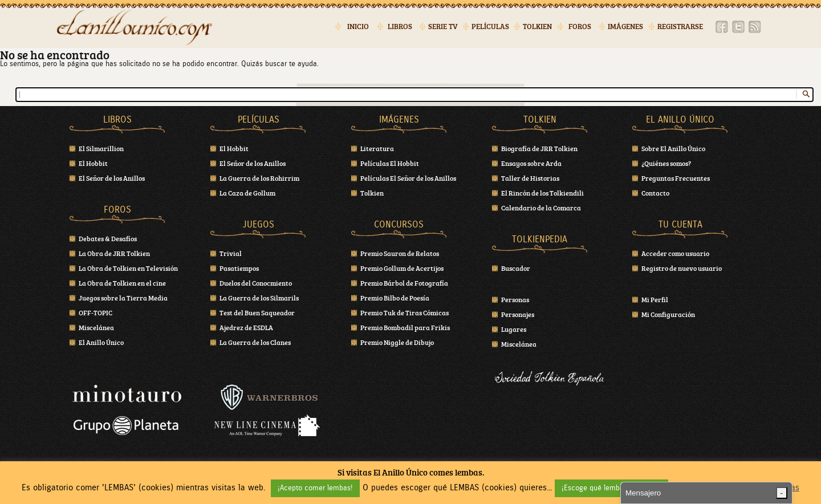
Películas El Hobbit (390, 163)
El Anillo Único (101, 342)
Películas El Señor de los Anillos (408, 178)
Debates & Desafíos (108, 238)
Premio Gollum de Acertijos (402, 268)
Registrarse (680, 27)
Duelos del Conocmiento (256, 283)
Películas (490, 27)
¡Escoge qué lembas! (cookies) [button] (611, 488)
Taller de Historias (530, 178)
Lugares (514, 329)
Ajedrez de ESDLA (246, 327)
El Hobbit (93, 163)
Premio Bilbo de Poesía (395, 298)
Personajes (518, 314)
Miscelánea (96, 327)
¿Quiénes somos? (666, 163)
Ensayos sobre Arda (531, 163)
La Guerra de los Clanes (255, 342)
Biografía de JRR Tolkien (539, 148)
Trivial (231, 253)
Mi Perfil (655, 299)
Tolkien (537, 27)
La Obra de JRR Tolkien (114, 253)
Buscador (516, 268)
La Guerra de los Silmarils (259, 298)
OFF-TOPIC (95, 312)
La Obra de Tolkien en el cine (122, 283)
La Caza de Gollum (247, 193)
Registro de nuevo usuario (682, 268)
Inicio (358, 27)
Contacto (655, 193)
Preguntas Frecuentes (676, 178)
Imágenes (625, 27)
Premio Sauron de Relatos (400, 253)
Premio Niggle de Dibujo (397, 342)
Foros (580, 27)
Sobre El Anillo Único (673, 148)
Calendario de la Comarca (541, 208)
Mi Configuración (668, 314)
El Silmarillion (101, 148)
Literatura (377, 148)
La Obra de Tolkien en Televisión (128, 268)
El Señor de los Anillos (112, 178)
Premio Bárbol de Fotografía (404, 283)
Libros (400, 27)
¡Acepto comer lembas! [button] (315, 488)
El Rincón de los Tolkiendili (542, 193)
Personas (515, 299)
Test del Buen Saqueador (257, 312)
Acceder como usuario (675, 253)
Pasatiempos (239, 268)
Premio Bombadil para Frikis (405, 327)
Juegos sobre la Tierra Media (123, 298)
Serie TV (443, 27)
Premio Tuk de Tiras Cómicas (405, 312)
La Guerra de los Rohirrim (259, 178)
